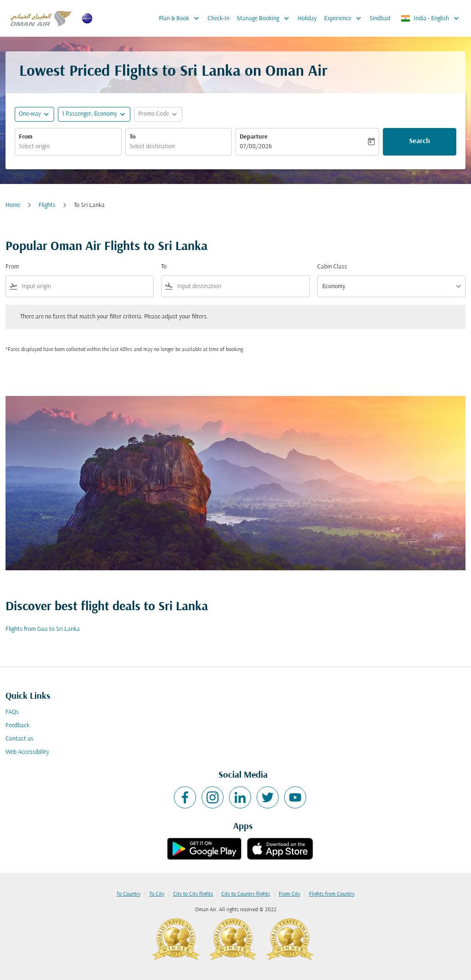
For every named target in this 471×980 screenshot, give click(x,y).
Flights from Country (332, 894)
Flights (47, 205)
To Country (129, 894)
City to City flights (193, 894)
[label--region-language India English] (431, 18)
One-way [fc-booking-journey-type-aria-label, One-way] (30, 114)
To (132, 137)
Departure (254, 137)
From (26, 137)
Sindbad (380, 19)
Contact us (20, 739)
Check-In (219, 19)
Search (420, 141)
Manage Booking (265, 18)
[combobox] (68, 147)
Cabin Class (332, 267)
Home (13, 205)
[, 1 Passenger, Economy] (90, 114)
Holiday (307, 19)
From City (289, 894)
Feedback (17, 726)
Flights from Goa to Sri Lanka (43, 629)
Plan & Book (181, 18)
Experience (345, 18)
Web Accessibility (27, 752)
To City (157, 894)
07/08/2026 (256, 147)
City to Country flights (246, 894)
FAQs (12, 712)
